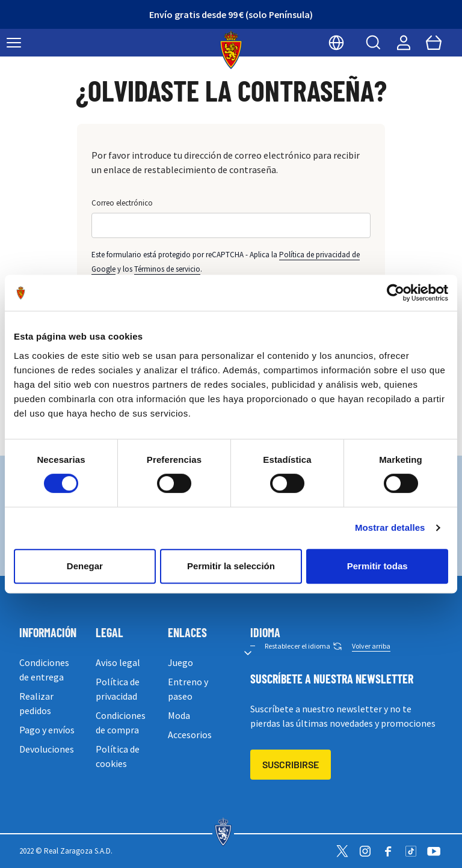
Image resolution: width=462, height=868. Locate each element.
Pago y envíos (47, 730)
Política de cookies (118, 756)
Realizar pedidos (36, 703)
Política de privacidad (118, 689)
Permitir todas (377, 566)
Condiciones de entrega (44, 670)
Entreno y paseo (188, 689)
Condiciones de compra (121, 723)
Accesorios (190, 735)
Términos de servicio (167, 269)
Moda (179, 715)
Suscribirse (291, 764)
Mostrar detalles (390, 527)
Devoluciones (47, 749)
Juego (180, 662)
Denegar (85, 566)
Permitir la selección (231, 566)
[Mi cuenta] (404, 43)
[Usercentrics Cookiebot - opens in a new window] (396, 293)
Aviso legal (118, 662)
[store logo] (231, 50)
